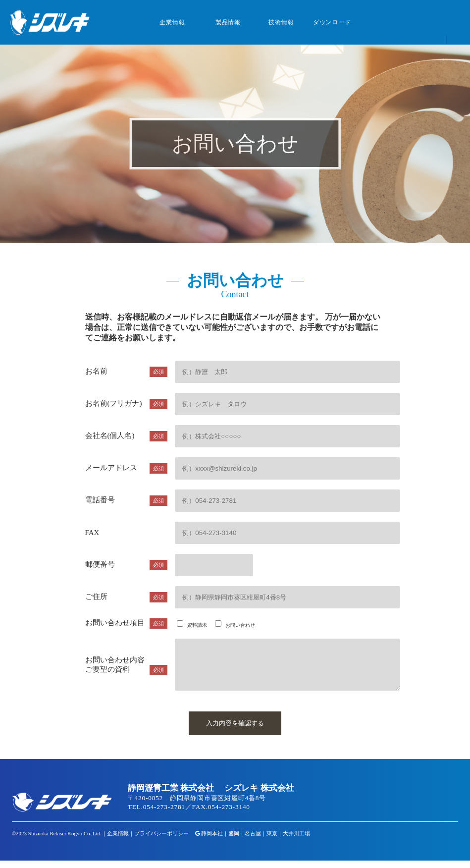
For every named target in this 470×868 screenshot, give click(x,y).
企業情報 (172, 23)
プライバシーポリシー (161, 841)
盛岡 (234, 841)
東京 (272, 841)
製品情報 (228, 23)
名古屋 (253, 841)
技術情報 (281, 23)
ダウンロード (332, 23)
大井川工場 (296, 841)
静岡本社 (212, 841)
